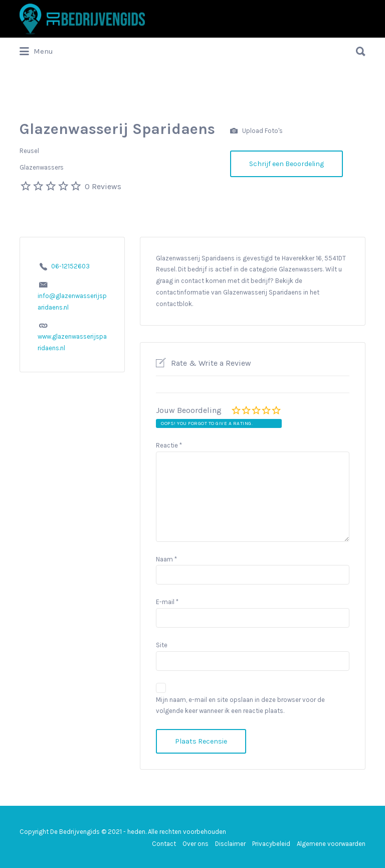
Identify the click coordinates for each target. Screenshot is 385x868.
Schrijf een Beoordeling (286, 164)
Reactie (169, 445)
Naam (166, 559)
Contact (164, 844)
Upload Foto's (256, 131)
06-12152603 (70, 266)
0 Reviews (103, 186)
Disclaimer (230, 844)
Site (162, 645)
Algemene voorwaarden (331, 844)
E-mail (167, 602)
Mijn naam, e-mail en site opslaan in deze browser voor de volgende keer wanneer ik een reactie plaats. (240, 705)
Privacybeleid (271, 844)
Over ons (196, 844)
